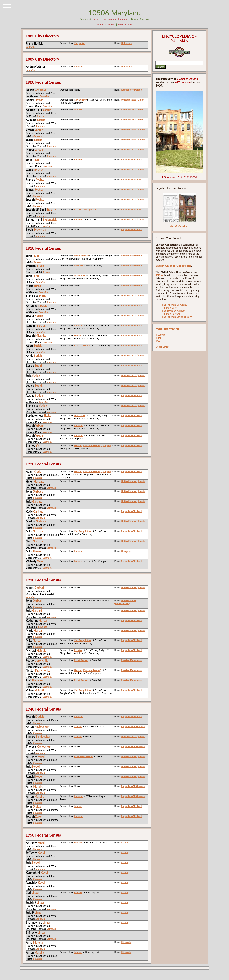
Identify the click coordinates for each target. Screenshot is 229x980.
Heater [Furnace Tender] (88, 670)
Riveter (78, 650)
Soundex (30, 47)
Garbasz (39, 481)
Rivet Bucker (81, 660)
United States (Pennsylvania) (125, 602)
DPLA (160, 275)
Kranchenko (43, 670)
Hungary (126, 551)
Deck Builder (81, 255)
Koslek (42, 306)
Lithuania (126, 942)
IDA (158, 341)
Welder (78, 842)
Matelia (38, 942)
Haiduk (41, 650)
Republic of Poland (131, 255)
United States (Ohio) (132, 99)
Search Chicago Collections (173, 266)
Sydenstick (50, 220)
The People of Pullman (115, 19)
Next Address (125, 24)
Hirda (36, 276)
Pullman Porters (171, 314)
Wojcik (42, 561)
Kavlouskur (42, 727)
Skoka (48, 415)
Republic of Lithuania (133, 726)
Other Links (162, 347)
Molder (78, 109)
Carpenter (80, 43)
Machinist (80, 275)
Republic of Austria (132, 179)
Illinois (125, 842)
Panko (37, 551)
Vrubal (39, 435)
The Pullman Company (174, 305)
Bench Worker (82, 345)
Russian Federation (132, 660)
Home (95, 19)
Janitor (78, 726)
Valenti (39, 690)
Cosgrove (41, 90)
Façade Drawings (179, 226)
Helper (78, 335)
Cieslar (38, 471)
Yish (38, 445)
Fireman (79, 159)
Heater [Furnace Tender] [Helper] (92, 445)
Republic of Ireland (131, 89)
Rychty (39, 170)
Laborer (78, 66)
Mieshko (41, 336)
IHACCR (160, 335)
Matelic (38, 786)
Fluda (36, 256)
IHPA (158, 338)
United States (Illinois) (133, 129)
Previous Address (106, 24)
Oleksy (37, 806)
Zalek (39, 816)
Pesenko (37, 680)
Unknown (126, 43)
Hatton (39, 100)
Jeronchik (41, 660)
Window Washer (83, 756)
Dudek (40, 717)
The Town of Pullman (174, 311)
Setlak (38, 346)
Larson (47, 110)
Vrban (39, 425)
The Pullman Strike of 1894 (177, 317)
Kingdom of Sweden (132, 109)
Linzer (36, 892)
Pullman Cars (169, 308)
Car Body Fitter (83, 531)
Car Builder (80, 99)
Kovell (41, 756)
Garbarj (39, 587)
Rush (36, 160)
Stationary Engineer (85, 209)
